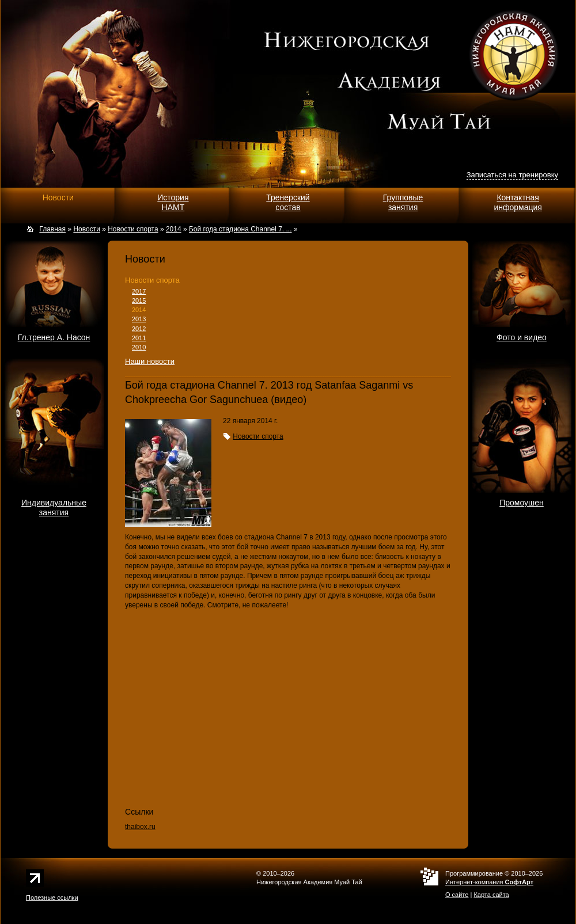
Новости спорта (152, 280)
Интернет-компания (489, 882)
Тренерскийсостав (288, 202)
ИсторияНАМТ (173, 202)
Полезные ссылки (52, 898)
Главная (52, 229)
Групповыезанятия (403, 202)
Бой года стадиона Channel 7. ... (240, 229)
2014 (139, 310)
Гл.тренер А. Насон (54, 337)
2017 (139, 291)
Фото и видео (522, 337)
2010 (139, 347)
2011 (139, 338)
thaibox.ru (140, 827)
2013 (139, 319)
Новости (58, 197)
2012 (139, 329)
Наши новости (150, 361)
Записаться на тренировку (512, 175)
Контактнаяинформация (518, 202)
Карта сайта (491, 895)
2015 (139, 301)
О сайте (457, 895)
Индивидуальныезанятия (54, 507)
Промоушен (522, 503)
